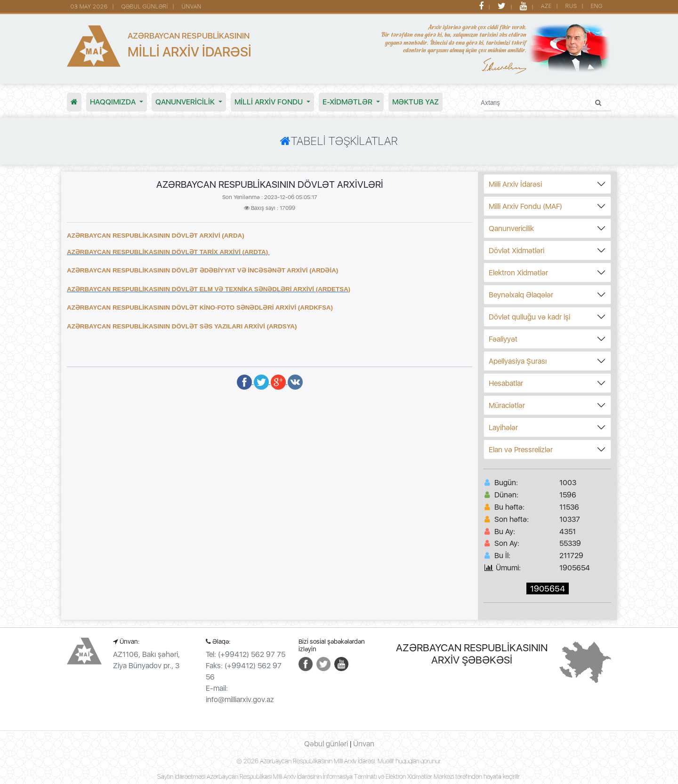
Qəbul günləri (326, 744)
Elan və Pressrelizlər (521, 450)
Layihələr (503, 428)
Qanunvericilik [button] (186, 102)
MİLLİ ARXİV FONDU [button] (270, 102)
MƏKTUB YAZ (416, 102)
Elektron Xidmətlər (518, 273)
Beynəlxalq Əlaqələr (521, 295)
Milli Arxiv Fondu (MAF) (525, 206)
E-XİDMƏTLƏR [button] (348, 102)
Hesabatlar (506, 383)
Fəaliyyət (503, 339)
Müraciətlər (507, 405)
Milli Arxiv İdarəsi (515, 184)
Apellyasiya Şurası (518, 361)
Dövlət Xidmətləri (517, 251)
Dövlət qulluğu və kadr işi (529, 317)
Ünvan (364, 744)
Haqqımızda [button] (114, 102)
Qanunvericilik (511, 228)
